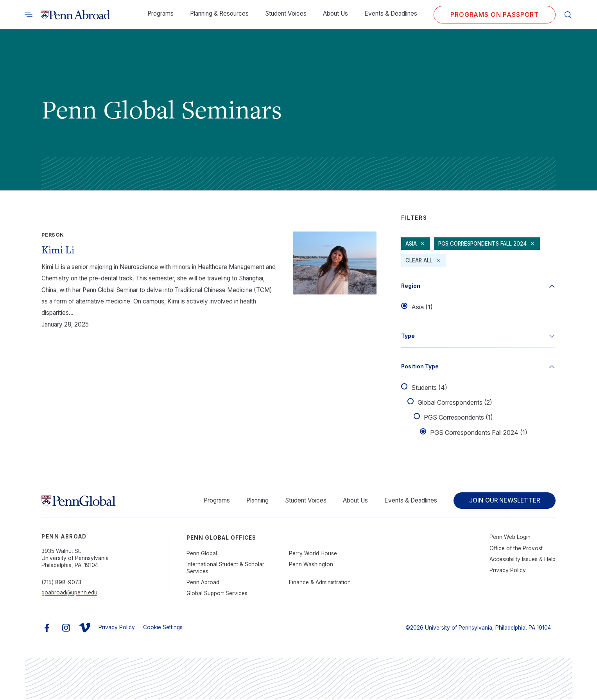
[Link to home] (75, 15)
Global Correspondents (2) (455, 403)
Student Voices (286, 13)
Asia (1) (422, 307)
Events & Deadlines (391, 13)
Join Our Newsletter (503, 501)
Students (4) (429, 388)
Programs (160, 13)
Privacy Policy (508, 571)
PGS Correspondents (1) (458, 418)
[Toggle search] (29, 15)
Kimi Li (58, 250)
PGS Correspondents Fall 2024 (490, 244)
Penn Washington (311, 565)
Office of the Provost (516, 549)
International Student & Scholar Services (225, 569)
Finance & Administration (320, 583)
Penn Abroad (203, 583)
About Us (335, 13)
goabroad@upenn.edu (69, 594)
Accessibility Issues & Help (523, 560)
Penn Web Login (510, 538)
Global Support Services (217, 594)
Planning (254, 501)
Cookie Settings (163, 628)
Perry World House (313, 555)
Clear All (424, 260)
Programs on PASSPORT (495, 14)
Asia (416, 244)
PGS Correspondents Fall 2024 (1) (479, 433)
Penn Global (202, 555)
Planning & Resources (219, 13)
